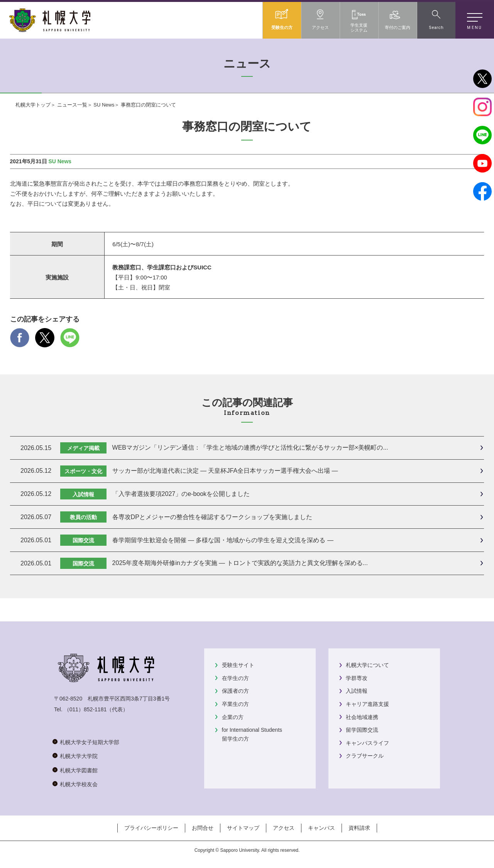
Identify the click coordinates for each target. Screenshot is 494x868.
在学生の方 (235, 678)
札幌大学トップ (33, 105)
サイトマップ (243, 828)
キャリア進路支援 (367, 704)
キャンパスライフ (367, 743)
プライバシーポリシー (151, 828)
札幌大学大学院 (79, 756)
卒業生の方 (235, 704)
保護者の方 (235, 691)
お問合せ (203, 828)
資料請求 (359, 828)
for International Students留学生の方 (252, 734)
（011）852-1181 (85, 709)
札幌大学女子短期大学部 (90, 742)
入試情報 (357, 691)
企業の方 (233, 717)
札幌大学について (367, 665)
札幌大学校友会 (79, 784)
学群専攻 (357, 678)
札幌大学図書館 (79, 770)
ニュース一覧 (72, 105)
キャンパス (321, 828)
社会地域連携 (362, 717)
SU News (104, 105)
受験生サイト (238, 665)
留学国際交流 (362, 730)
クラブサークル (365, 756)
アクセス (284, 828)
